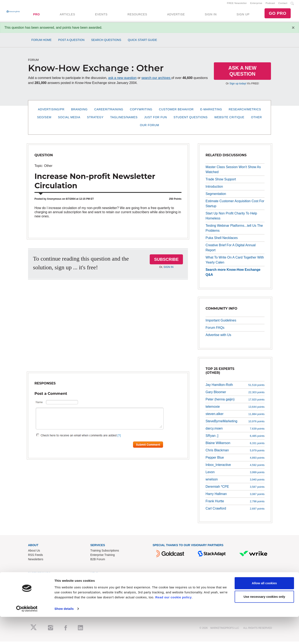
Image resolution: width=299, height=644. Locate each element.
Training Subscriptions (105, 553)
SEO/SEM (44, 120)
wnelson (212, 482)
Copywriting (141, 112)
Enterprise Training (103, 558)
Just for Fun (156, 120)
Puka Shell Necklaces (222, 240)
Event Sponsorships (41, 586)
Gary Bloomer (216, 395)
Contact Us (97, 581)
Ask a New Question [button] (243, 73)
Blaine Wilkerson (218, 445)
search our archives (156, 80)
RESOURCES (137, 16)
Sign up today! (238, 86)
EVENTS (101, 16)
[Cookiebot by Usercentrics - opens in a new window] (27, 636)
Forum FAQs (215, 330)
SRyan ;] (212, 438)
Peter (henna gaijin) (220, 402)
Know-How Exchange (104, 586)
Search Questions (106, 42)
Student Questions (191, 120)
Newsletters (36, 562)
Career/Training (109, 112)
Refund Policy (99, 590)
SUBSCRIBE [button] (166, 262)
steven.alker (214, 416)
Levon (210, 475)
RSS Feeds (36, 558)
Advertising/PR (51, 112)
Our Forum (150, 128)
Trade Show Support (221, 182)
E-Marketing (211, 112)
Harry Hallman (216, 496)
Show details (64, 636)
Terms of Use (99, 594)
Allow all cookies (264, 610)
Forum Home (41, 42)
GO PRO (278, 15)
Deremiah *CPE (217, 489)
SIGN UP (243, 16)
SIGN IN (211, 16)
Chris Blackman (217, 453)
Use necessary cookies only (264, 624)
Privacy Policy (99, 599)
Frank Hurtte (215, 504)
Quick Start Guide (142, 42)
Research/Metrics (245, 112)
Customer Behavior (176, 112)
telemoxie (213, 409)
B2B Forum (98, 562)
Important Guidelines (221, 323)
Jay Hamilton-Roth (219, 387)
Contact (283, 4)
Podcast (270, 4)
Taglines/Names (124, 120)
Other (257, 120)
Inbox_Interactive (218, 467)
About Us (34, 553)
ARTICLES (67, 16)
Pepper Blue (215, 460)
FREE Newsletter (237, 4)
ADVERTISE (176, 16)
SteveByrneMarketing (221, 424)
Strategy (95, 120)
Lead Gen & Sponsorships (45, 581)
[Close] (293, 30)
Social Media (69, 120)
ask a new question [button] (122, 80)
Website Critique (229, 120)
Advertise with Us (218, 337)
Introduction (214, 189)
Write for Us (36, 590)
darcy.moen (214, 431)
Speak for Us (36, 594)
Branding (79, 112)
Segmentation (216, 196)
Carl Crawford (216, 511)
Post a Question (71, 42)
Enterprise (256, 4)
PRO (36, 16)
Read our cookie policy (173, 624)
